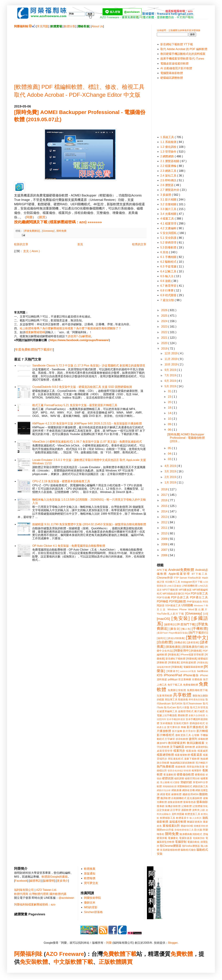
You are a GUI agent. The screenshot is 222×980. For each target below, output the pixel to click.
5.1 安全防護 (169, 238)
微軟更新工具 (183, 735)
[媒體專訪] (170, 624)
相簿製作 (197, 771)
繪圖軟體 (176, 794)
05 (170, 448)
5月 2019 (171, 386)
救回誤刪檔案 (196, 743)
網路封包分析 (164, 790)
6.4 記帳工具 (169, 271)
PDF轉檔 (162, 601)
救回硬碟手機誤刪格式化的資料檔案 (183, 54)
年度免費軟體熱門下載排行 (34, 350)
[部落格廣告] (173, 647)
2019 (165, 349)
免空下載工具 (175, 685)
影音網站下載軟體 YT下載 (177, 44)
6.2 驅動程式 (169, 262)
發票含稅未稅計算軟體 (179, 771)
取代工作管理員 (199, 707)
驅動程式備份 (188, 850)
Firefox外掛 (195, 578)
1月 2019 (171, 483)
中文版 (62, 962)
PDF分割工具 (199, 594)
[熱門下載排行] (198, 633)
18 (170, 408)
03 (170, 459)
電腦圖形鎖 (199, 838)
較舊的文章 (139, 244)
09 (170, 424)
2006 (165, 555)
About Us (97, 26)
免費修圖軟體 (191, 685)
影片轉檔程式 (166, 735)
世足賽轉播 (185, 679)
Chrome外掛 (165, 578)
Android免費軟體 (181, 570)
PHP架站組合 (194, 602)
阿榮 (29, 217)
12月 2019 (171, 353)
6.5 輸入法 (167, 276)
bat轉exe (203, 671)
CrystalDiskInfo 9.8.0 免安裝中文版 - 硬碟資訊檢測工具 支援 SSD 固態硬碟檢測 (82, 387)
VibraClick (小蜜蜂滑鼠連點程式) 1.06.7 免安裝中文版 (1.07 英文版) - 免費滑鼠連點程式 (87, 442)
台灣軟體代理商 (39, 894)
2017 (165, 495)
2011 (165, 528)
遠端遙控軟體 (178, 822)
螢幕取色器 (189, 802)
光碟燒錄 (197, 679)
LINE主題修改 (174, 586)
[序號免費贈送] (32, 231)
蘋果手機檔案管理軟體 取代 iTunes (182, 59)
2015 (165, 506)
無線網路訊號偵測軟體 (182, 763)
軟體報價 (90, 878)
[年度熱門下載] (186, 624)
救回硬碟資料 (177, 743)
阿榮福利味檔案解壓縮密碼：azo (35, 905)
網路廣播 (176, 790)
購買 (42, 217)
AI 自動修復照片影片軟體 (176, 68)
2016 (165, 500)
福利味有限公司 (24, 890)
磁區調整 (179, 778)
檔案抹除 (191, 751)
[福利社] (162, 638)
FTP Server (180, 578)
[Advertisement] (80, 53)
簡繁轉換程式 (185, 786)
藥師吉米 (90, 903)
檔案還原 (196, 755)
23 (170, 397)
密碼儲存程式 (197, 723)
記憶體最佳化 (200, 806)
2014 (165, 511)
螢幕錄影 (202, 802)
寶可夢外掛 (173, 727)
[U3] (206, 614)
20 (170, 402)
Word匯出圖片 (198, 609)
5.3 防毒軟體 (169, 247)
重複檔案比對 (171, 826)
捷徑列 (193, 739)
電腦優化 (173, 838)
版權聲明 (49, 881)
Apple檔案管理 (179, 574)
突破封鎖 (186, 782)
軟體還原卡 (182, 818)
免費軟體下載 (120, 954)
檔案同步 (179, 751)
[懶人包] (186, 629)
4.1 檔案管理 (169, 224)
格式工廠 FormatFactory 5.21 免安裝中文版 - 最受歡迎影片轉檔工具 (75, 405)
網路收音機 (188, 790)
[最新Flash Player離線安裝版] (172, 633)
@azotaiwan (66, 898)
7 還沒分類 (168, 300)
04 (170, 454)
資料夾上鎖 (199, 810)
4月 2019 (171, 466)
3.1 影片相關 (169, 200)
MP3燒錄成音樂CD (173, 594)
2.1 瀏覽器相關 (170, 161)
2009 (165, 539)
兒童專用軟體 (164, 696)
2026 (165, 310)
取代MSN (177, 704)
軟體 (42, 962)
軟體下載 (82, 962)
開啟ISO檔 (187, 826)
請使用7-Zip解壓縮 (79, 336)
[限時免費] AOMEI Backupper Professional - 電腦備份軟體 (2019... (186, 438)
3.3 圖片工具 (169, 209)
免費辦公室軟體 (177, 690)
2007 (165, 550)
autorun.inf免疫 (188, 671)
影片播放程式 (195, 727)
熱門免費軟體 (166, 767)
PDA (187, 594)
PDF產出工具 (199, 597)
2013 (165, 517)
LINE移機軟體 (190, 586)
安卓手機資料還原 (176, 719)
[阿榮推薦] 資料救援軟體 (182, 662)
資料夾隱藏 (178, 814)
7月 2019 (171, 375)
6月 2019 (171, 381)
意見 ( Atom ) (31, 251)
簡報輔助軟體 (170, 786)
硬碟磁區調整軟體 (172, 78)
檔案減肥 (203, 751)
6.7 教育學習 (169, 286)
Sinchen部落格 (93, 912)
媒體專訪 (35, 881)
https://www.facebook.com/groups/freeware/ (79, 340)
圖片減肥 (199, 711)
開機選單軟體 (201, 826)
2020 (165, 343)
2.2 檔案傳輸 (169, 166)
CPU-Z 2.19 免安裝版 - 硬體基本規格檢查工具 (61, 481)
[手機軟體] (200, 629)
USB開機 (187, 605)
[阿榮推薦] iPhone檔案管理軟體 (186, 655)
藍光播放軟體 (195, 798)
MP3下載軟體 (170, 590)
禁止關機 (165, 782)
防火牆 (198, 830)
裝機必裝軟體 (173, 806)
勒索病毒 (183, 699)
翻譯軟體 (166, 798)
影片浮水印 (189, 731)
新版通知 (90, 873)
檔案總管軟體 (165, 755)
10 (170, 419)
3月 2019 (171, 471)
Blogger (173, 943)
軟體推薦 (90, 869)
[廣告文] (175, 629)
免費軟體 (182, 954)
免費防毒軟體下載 (197, 690)
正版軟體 (110, 962)
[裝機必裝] (180, 642)
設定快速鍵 (163, 810)
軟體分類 (70, 26)
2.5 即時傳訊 (169, 180)
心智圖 (196, 735)
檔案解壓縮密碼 (35, 332)
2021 (165, 338)
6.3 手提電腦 (169, 266)
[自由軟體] (165, 642)
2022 (165, 332)
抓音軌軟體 (182, 739)
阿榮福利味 (28, 954)
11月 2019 (171, 359)
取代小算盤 (183, 707)
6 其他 (165, 252)
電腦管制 (181, 842)
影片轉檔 (202, 731)
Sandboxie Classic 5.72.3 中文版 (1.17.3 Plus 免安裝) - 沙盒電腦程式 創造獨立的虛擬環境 (89, 366)
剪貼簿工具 (171, 699)
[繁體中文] (197, 637)
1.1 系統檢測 (169, 142)
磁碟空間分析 (192, 778)
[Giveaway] (49, 231)
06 (170, 430)
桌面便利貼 (202, 747)
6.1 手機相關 (169, 257)
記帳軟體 (187, 806)
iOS (160, 675)
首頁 (80, 244)
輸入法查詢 (195, 818)
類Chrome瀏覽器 (171, 846)
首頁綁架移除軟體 (170, 850)
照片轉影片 (202, 763)
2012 (165, 522)
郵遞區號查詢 (195, 822)
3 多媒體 (166, 195)
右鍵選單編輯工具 (167, 711)
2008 (165, 544)
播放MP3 (162, 743)
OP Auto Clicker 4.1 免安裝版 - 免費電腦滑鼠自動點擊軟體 (69, 546)
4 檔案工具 (168, 219)
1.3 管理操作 (169, 152)
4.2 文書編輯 (169, 228)
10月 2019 (171, 364)
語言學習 (175, 810)
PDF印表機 (163, 597)
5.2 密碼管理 (169, 243)
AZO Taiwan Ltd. (47, 890)
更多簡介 (63, 881)
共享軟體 (182, 695)
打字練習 (170, 739)
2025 (165, 316)
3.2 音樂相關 (169, 204)
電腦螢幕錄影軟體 (172, 73)
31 (170, 391)
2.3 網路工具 (169, 171)
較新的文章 (21, 244)
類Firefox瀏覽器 (191, 846)
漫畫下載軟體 (192, 759)
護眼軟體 (186, 810)
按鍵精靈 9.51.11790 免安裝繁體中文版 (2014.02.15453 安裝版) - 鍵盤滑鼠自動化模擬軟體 (89, 524)
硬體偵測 (168, 778)
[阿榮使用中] (182, 651)
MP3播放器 (185, 590)
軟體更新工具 (193, 814)
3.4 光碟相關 (169, 214)
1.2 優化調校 (169, 147)
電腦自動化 (194, 842)
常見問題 (43, 26)
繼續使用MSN (191, 794)
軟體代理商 (21, 894)
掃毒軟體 (203, 739)
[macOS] (163, 619)
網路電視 (165, 794)
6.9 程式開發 (169, 295)
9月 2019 (171, 370)
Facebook (21, 881)
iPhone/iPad (173, 675)
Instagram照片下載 (192, 582)
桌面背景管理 (165, 751)
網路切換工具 (200, 786)
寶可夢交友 (91, 883)
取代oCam (170, 707)
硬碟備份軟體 (185, 774)
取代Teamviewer (193, 704)
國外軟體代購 (58, 894)
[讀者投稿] (193, 642)
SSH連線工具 (173, 605)
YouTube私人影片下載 (170, 614)
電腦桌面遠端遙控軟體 (174, 64)
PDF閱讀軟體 (178, 601)
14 (170, 413)
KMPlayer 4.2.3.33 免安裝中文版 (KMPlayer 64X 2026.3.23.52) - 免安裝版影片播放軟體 (87, 423)
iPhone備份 (191, 675)
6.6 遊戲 (166, 281)
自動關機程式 (179, 798)
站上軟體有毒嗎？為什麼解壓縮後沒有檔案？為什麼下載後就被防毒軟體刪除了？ (70, 328)
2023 (165, 327)
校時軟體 (190, 747)
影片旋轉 (177, 731)
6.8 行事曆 (167, 290)
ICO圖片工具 (173, 582)
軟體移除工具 (168, 818)
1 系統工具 (168, 137)
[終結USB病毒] (176, 638)
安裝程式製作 (181, 723)
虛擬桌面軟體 (175, 802)
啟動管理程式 (186, 711)
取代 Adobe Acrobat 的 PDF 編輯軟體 (184, 49)
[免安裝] (181, 618)
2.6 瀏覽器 (167, 185)
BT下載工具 (200, 574)
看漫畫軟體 (170, 775)
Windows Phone (177, 609)
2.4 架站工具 (169, 176)
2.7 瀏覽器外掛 (170, 190)
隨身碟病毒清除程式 (191, 834)
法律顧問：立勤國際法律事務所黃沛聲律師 (179, 30)
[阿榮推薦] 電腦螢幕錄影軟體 (187, 667)
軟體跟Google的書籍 (55, 877)
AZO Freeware (65, 954)
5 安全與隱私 (169, 233)
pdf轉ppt (173, 679)
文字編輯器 (177, 747)
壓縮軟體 (183, 715)
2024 (165, 321)
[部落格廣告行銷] (193, 647)
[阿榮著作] (173, 671)
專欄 (183, 727)
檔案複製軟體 (182, 755)
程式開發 (175, 782)
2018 (165, 489)
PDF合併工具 (180, 597)
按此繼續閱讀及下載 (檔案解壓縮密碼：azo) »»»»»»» (58, 222)
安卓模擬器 (166, 723)
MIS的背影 (91, 907)
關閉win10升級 (165, 830)
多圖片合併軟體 (197, 715)
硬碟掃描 (200, 775)
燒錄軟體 (181, 767)
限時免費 (61, 231)
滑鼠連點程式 (176, 759)
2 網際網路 (168, 156)
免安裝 (28, 962)
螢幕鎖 (161, 806)
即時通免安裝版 (197, 700)
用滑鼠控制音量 (196, 767)
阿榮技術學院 (92, 898)
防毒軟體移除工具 (184, 830)
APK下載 (162, 570)
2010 (165, 533)
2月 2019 (171, 477)
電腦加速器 (185, 838)
